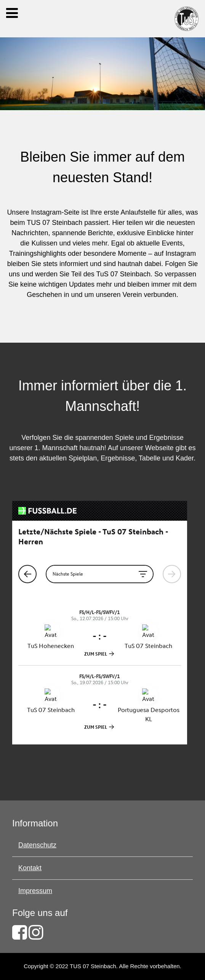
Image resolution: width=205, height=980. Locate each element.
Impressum (35, 891)
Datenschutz (37, 845)
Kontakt (30, 868)
